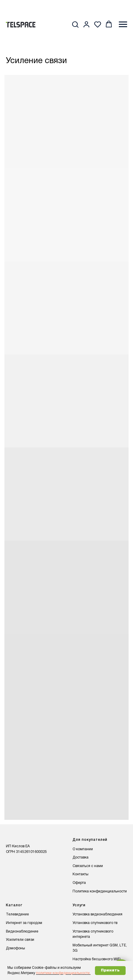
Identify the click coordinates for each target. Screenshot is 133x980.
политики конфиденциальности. (63, 973)
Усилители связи (20, 940)
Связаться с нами (88, 866)
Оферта (79, 883)
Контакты (81, 874)
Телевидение (17, 914)
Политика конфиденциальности (100, 891)
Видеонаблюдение (22, 931)
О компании (83, 849)
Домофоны (15, 948)
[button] (75, 24)
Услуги (79, 905)
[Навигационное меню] (123, 24)
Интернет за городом (24, 923)
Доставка (81, 857)
